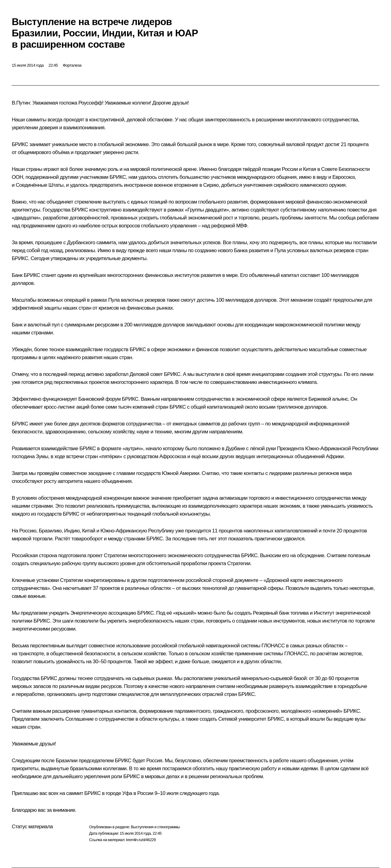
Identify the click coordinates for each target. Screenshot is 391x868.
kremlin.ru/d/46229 (141, 840)
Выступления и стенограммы (155, 827)
